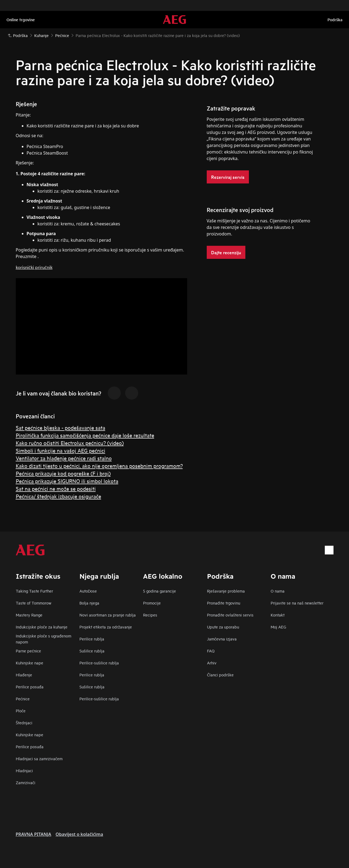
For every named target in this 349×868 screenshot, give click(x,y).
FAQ (211, 651)
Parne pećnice (28, 651)
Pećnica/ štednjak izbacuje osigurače (58, 496)
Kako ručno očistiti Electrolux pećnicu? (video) (70, 443)
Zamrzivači (26, 782)
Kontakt (278, 615)
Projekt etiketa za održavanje (106, 627)
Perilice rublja (92, 639)
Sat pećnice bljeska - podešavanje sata (61, 427)
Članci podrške (220, 675)
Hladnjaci (24, 770)
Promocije (152, 603)
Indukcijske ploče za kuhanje (42, 627)
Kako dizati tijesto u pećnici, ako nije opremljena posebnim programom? (99, 466)
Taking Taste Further (34, 591)
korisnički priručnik (34, 267)
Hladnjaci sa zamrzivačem (39, 758)
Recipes (150, 615)
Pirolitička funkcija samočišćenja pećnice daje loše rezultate (85, 435)
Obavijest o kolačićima (79, 834)
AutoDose (88, 591)
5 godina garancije (160, 591)
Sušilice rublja (92, 651)
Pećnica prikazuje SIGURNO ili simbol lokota (67, 481)
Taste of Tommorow (34, 603)
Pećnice (23, 699)
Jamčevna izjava (222, 639)
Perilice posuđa (30, 687)
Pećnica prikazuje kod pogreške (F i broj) (63, 473)
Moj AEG (278, 627)
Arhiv (212, 663)
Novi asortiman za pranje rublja (108, 615)
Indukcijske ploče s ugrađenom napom (44, 639)
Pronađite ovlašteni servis (230, 615)
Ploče (21, 711)
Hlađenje (24, 675)
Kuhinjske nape (30, 663)
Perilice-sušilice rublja (99, 663)
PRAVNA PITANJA (34, 834)
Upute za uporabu (223, 627)
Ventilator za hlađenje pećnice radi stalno (64, 458)
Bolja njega (89, 603)
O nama (278, 591)
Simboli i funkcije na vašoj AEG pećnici (61, 450)
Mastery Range (29, 615)
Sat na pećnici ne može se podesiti (56, 488)
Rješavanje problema (226, 591)
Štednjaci (24, 723)
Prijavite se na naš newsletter (297, 603)
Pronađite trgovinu (224, 603)
